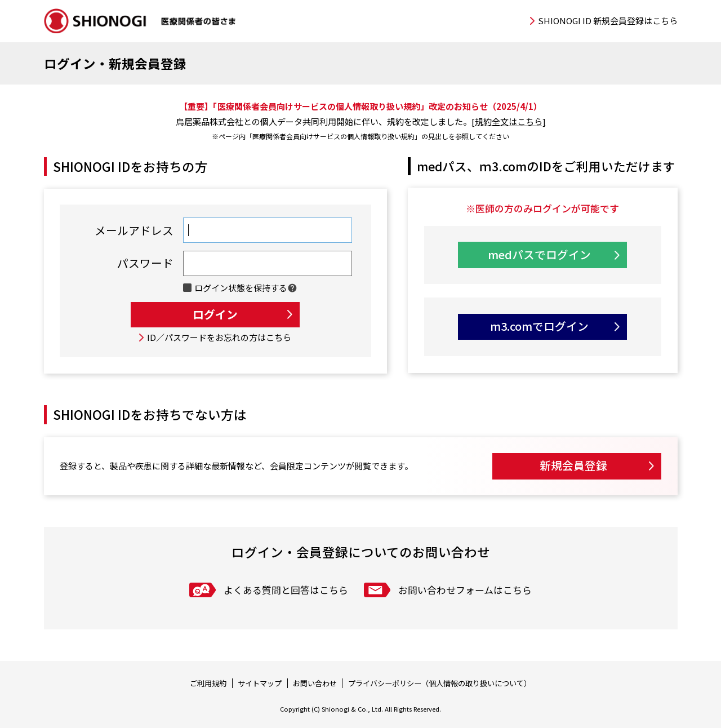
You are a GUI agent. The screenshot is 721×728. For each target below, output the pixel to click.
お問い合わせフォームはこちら (465, 590)
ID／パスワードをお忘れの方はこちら (219, 337)
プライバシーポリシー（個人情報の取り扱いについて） (440, 683)
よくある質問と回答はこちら (286, 590)
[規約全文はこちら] (509, 121)
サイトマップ (260, 683)
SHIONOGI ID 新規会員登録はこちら (608, 21)
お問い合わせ (315, 683)
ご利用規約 (208, 683)
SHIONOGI (141, 21)
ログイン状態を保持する (241, 288)
